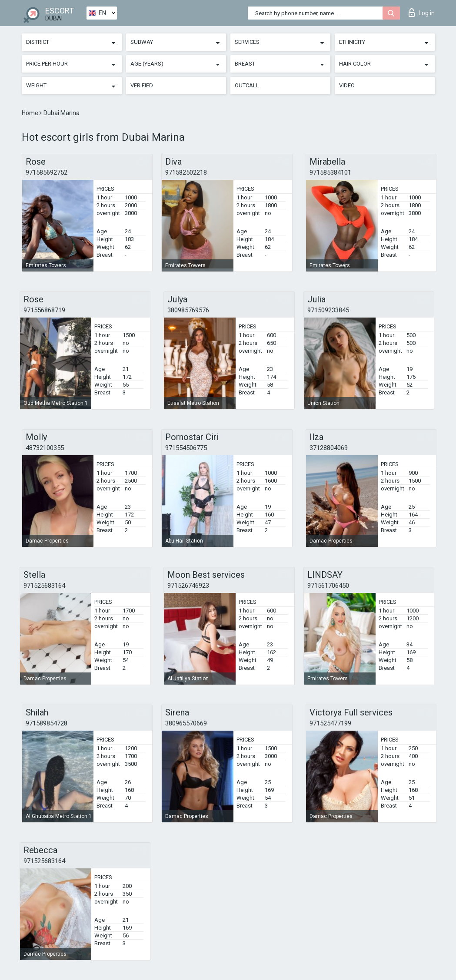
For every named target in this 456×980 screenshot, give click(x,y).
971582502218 (186, 172)
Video (347, 85)
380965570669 (186, 723)
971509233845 (328, 310)
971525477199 (330, 723)
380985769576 (188, 310)
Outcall (247, 85)
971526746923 (188, 586)
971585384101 (330, 172)
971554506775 (186, 448)
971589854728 (47, 723)
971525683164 (44, 586)
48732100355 (45, 448)
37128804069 (329, 448)
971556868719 (44, 310)
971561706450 (328, 586)
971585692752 (47, 172)
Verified (142, 85)
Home (31, 113)
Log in (422, 13)
